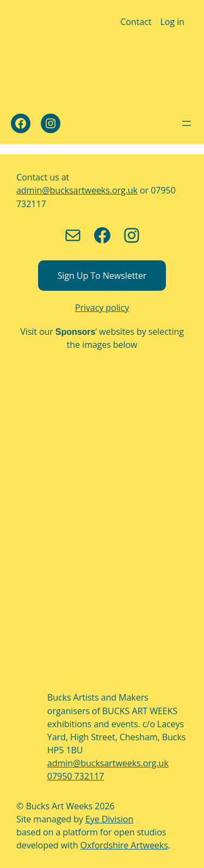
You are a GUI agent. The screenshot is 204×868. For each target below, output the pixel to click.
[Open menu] (187, 123)
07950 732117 (76, 776)
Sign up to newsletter (102, 276)
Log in (172, 22)
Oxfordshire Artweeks (124, 845)
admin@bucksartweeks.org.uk (77, 190)
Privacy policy (102, 308)
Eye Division (109, 819)
